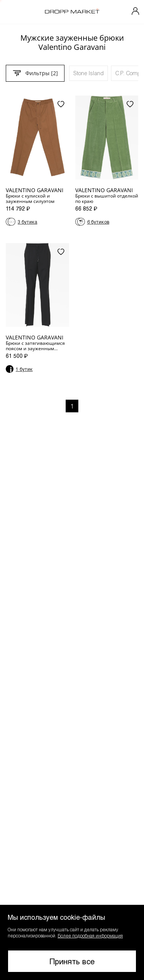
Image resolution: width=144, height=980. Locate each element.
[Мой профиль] (136, 12)
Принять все (72, 961)
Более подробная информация (90, 936)
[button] (72, 942)
